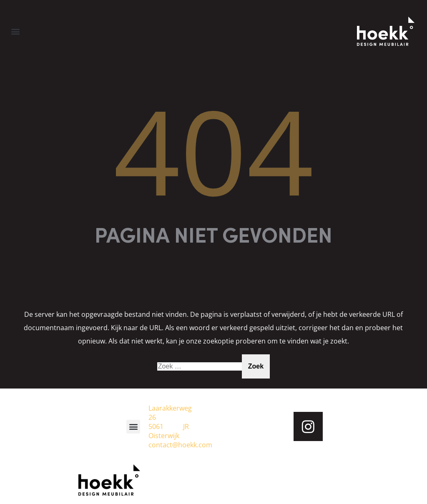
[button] (15, 31)
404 (213, 150)
